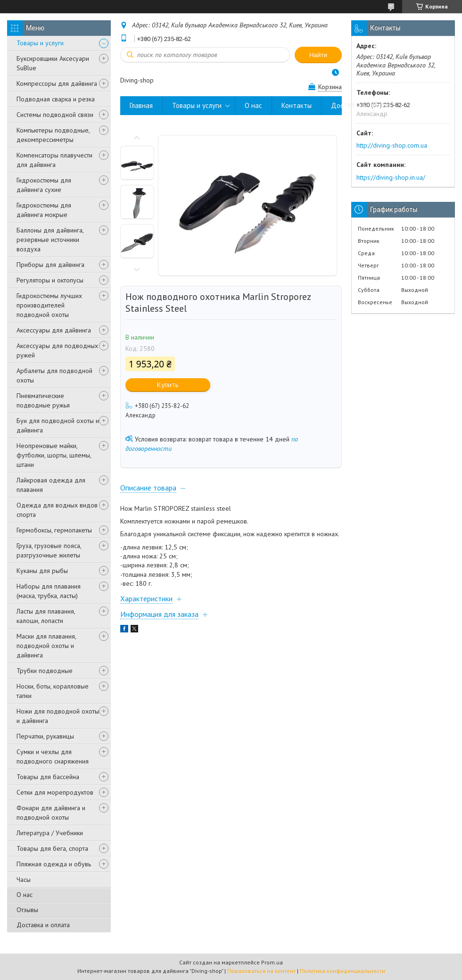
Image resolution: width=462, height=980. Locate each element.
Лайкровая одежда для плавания (51, 485)
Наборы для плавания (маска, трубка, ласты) (49, 591)
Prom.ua (272, 962)
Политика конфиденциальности (342, 971)
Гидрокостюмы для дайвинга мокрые (44, 210)
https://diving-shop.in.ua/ (391, 177)
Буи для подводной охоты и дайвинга (58, 425)
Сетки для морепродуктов (55, 792)
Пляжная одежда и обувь (54, 864)
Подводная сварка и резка (56, 99)
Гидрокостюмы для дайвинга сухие (44, 185)
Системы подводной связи (55, 115)
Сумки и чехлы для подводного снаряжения (53, 756)
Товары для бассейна (48, 777)
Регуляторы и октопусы (50, 280)
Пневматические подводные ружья (43, 400)
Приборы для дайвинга (50, 265)
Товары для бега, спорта (52, 848)
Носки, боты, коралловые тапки (53, 691)
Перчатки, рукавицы (45, 736)
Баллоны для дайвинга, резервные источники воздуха (50, 240)
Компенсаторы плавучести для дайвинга (54, 160)
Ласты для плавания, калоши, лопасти (46, 616)
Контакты (297, 105)
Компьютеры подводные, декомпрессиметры (53, 135)
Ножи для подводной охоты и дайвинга (58, 716)
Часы (24, 880)
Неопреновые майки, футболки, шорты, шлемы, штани (54, 455)
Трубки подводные (45, 671)
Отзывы (27, 910)
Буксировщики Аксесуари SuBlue (53, 63)
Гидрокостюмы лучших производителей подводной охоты (49, 305)
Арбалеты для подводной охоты (54, 375)
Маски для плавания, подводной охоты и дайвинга (46, 646)
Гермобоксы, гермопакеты (54, 530)
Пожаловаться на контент (261, 971)
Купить (168, 385)
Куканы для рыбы (42, 571)
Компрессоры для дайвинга (57, 83)
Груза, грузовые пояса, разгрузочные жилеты (49, 550)
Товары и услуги (40, 43)
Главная (141, 105)
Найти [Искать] (318, 55)
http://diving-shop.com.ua (392, 145)
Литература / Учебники (50, 833)
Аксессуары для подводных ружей (57, 350)
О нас (25, 895)
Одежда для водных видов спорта (57, 510)
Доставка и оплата (43, 925)
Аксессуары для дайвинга (54, 330)
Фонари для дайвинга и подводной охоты (51, 813)
